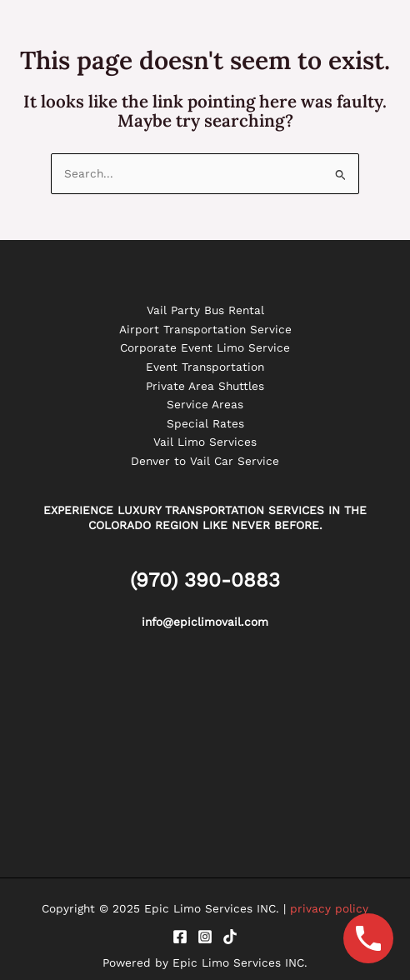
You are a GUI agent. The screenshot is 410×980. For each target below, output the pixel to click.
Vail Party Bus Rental (205, 310)
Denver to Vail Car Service (205, 461)
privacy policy (329, 908)
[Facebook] (180, 937)
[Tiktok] (230, 937)
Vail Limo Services (205, 442)
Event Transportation (205, 367)
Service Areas (205, 404)
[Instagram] (205, 937)
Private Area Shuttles (205, 386)
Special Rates (205, 423)
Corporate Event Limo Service (205, 347)
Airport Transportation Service (205, 329)
